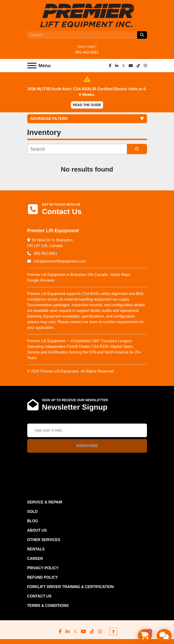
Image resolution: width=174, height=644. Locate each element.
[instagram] (145, 66)
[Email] (87, 430)
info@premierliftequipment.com (59, 261)
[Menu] (32, 66)
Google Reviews (41, 280)
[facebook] (110, 66)
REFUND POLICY (43, 577)
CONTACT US (39, 596)
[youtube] (131, 66)
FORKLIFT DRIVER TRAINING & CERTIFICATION (71, 587)
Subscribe (87, 446)
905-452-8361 (87, 52)
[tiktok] (138, 66)
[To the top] (113, 632)
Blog (33, 521)
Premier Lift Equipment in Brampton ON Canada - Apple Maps (79, 275)
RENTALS (36, 549)
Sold (32, 512)
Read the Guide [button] (87, 105)
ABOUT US (37, 530)
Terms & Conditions (48, 606)
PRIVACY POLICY (43, 568)
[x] (124, 66)
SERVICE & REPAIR (45, 502)
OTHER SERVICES (44, 540)
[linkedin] (117, 66)
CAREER (35, 559)
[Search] (82, 35)
